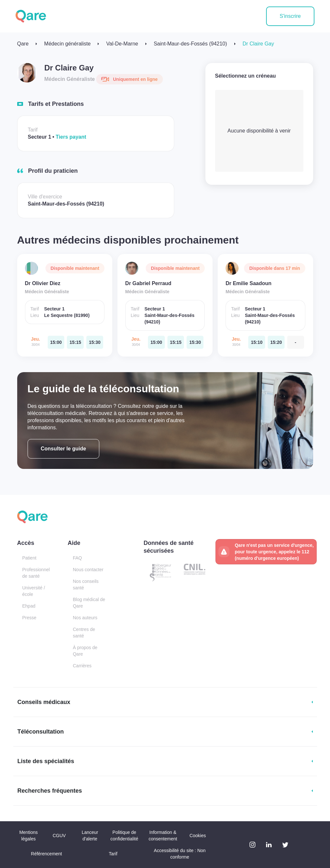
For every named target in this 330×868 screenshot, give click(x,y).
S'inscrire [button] (290, 16)
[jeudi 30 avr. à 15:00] (56, 342)
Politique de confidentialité (124, 836)
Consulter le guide (64, 449)
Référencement (46, 854)
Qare (23, 44)
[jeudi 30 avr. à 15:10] (257, 342)
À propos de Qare (85, 651)
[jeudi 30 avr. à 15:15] (75, 342)
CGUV (59, 836)
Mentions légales (28, 836)
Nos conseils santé (86, 585)
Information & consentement (163, 836)
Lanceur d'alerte (90, 836)
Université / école (34, 591)
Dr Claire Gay (258, 44)
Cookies (198, 836)
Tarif (113, 854)
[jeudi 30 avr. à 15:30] (95, 342)
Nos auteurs (85, 618)
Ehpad (29, 606)
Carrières (82, 666)
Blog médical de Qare (89, 603)
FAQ (77, 558)
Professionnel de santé (36, 573)
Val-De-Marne (122, 44)
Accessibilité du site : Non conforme (180, 854)
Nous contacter (88, 570)
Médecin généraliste (67, 44)
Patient (30, 558)
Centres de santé (84, 633)
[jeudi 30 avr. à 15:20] (276, 342)
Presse (30, 618)
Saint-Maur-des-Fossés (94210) (190, 44)
